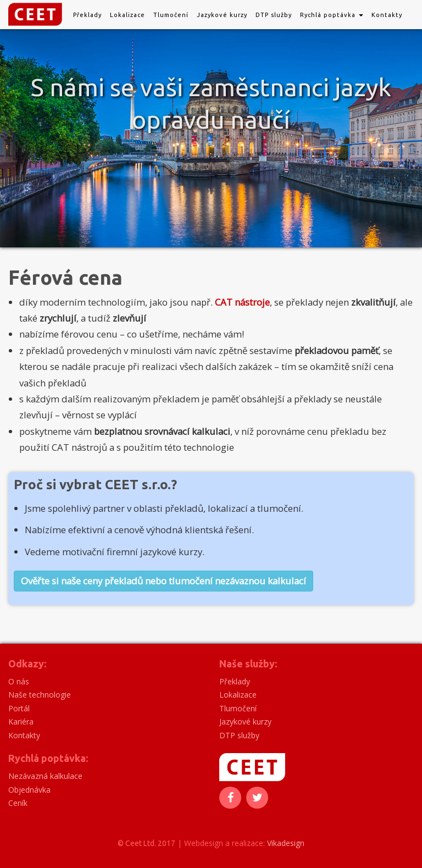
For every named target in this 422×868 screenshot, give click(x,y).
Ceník (18, 803)
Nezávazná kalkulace (45, 776)
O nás (19, 681)
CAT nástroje (242, 302)
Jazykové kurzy (222, 15)
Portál (19, 708)
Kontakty (387, 15)
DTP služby (274, 15)
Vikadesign (286, 843)
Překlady (87, 15)
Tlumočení (171, 15)
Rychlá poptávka (332, 15)
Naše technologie (40, 695)
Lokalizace (127, 15)
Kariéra (21, 722)
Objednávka (29, 790)
